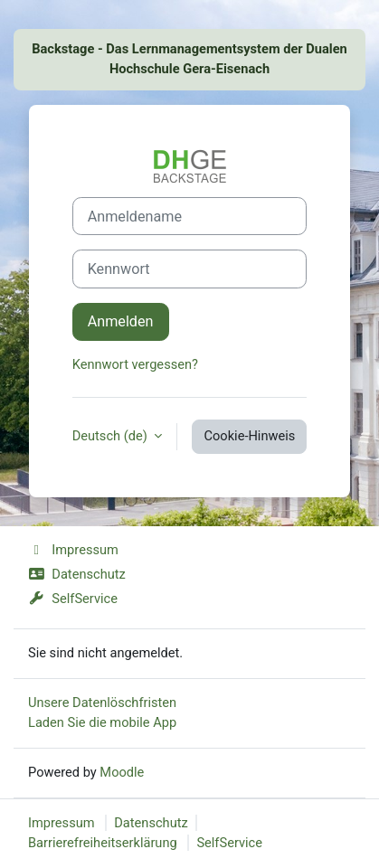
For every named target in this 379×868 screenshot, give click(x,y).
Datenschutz (77, 574)
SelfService (73, 599)
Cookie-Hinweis (249, 436)
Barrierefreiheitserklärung (103, 843)
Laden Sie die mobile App (102, 722)
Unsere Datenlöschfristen (102, 703)
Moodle (122, 772)
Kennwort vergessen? (135, 364)
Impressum (73, 550)
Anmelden (121, 321)
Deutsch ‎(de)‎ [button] (112, 436)
